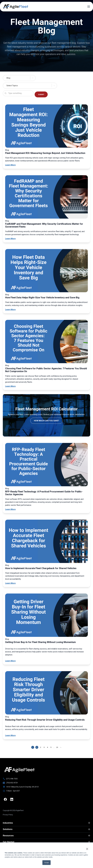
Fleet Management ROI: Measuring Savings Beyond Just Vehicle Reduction (45, 153)
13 (57, 747)
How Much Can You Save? (46, 421)
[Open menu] (89, 7)
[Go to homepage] (19, 770)
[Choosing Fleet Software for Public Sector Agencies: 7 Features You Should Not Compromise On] (46, 342)
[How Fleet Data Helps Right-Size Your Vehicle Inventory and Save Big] (46, 271)
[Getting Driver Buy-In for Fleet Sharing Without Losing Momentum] (46, 616)
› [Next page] (61, 747)
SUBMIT (41, 94)
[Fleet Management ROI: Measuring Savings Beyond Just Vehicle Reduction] (46, 127)
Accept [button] (47, 863)
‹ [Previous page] (33, 747)
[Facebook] (5, 800)
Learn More (10, 165)
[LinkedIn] (12, 800)
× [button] (87, 849)
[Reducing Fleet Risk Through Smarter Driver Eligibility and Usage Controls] (46, 693)
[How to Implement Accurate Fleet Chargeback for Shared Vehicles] (46, 542)
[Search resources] (18, 93)
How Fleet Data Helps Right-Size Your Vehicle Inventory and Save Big (42, 298)
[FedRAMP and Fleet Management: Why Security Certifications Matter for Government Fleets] (46, 197)
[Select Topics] (46, 86)
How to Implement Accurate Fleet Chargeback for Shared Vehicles (41, 568)
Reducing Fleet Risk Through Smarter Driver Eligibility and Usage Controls (45, 720)
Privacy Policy (8, 815)
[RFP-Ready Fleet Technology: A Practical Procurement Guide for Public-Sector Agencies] (46, 465)
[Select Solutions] (46, 78)
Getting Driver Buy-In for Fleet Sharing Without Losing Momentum (40, 642)
